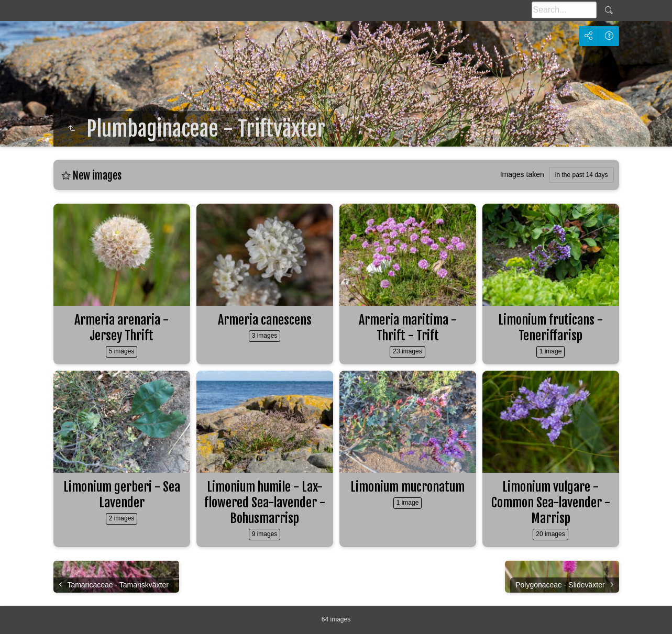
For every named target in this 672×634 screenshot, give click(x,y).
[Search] (564, 10)
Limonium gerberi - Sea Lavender (122, 495)
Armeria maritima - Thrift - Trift (408, 328)
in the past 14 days (582, 175)
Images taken (522, 174)
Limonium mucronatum (407, 487)
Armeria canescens (265, 320)
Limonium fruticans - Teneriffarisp (550, 328)
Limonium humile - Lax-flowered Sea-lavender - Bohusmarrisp (265, 503)
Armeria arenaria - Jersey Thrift (122, 328)
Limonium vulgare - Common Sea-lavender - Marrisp (551, 503)
